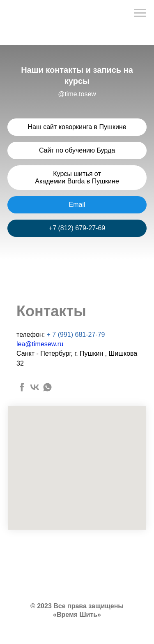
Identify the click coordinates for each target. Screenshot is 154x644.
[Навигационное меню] (140, 13)
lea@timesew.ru (40, 344)
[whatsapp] (47, 387)
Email (77, 205)
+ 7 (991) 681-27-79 (76, 335)
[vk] (35, 387)
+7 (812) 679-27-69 (77, 228)
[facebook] (22, 387)
